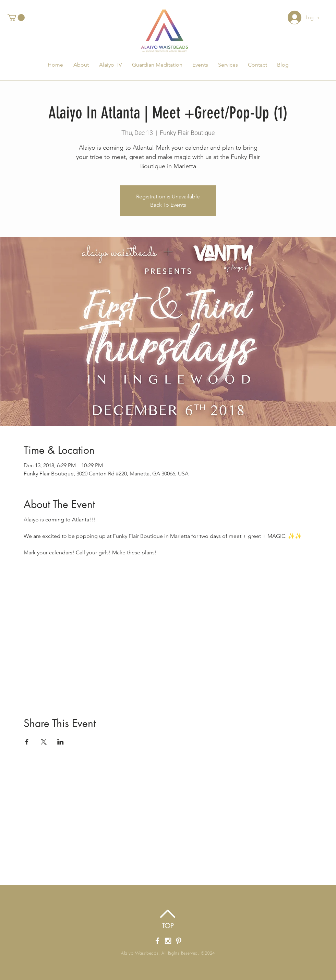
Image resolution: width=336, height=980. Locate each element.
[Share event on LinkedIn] (61, 742)
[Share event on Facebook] (27, 742)
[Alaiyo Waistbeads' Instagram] (168, 941)
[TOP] (168, 926)
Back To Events (168, 205)
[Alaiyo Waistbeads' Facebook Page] (157, 941)
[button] (16, 18)
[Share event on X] (44, 742)
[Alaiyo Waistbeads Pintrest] (179, 941)
